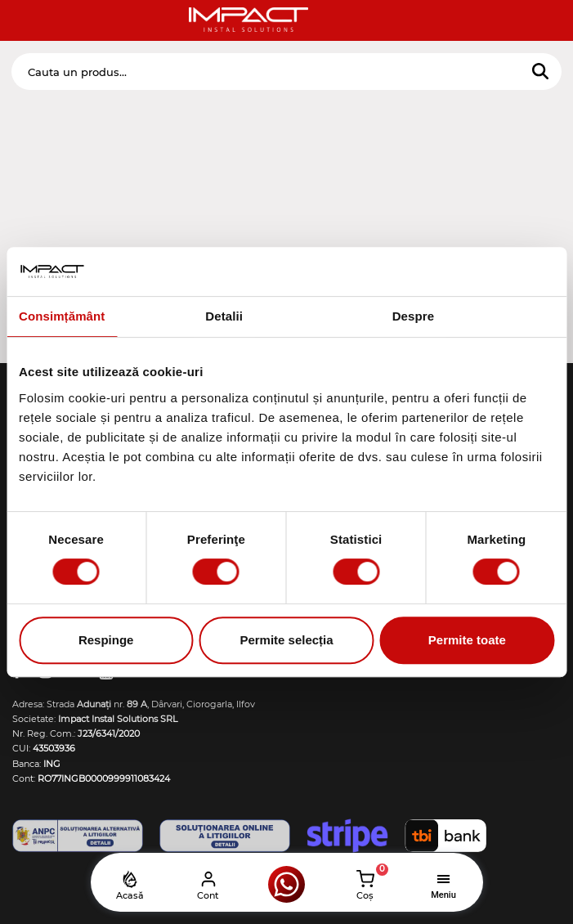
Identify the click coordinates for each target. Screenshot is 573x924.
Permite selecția (286, 640)
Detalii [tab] (224, 316)
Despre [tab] (413, 316)
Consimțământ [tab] (62, 316)
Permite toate (467, 640)
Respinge (106, 640)
